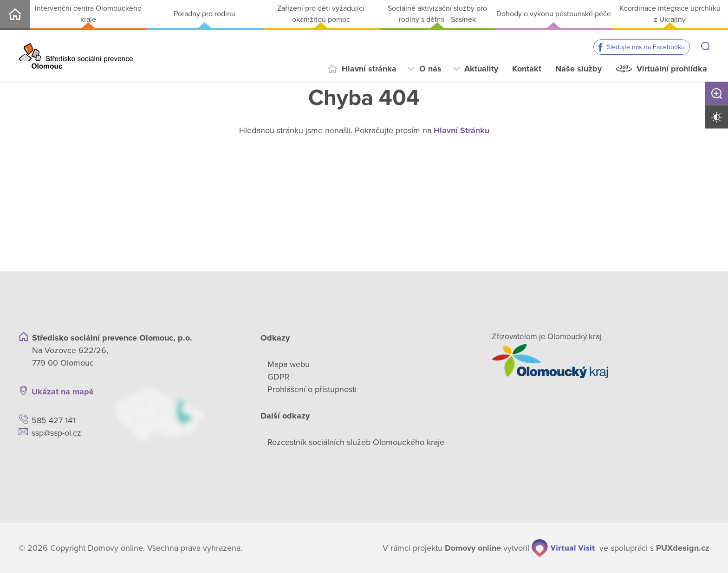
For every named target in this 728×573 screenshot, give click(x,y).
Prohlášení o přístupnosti (312, 389)
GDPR (279, 377)
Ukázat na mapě (63, 392)
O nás (430, 69)
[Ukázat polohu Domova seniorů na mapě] (174, 414)
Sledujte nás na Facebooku (646, 47)
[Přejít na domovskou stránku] (76, 56)
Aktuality (481, 69)
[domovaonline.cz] (473, 548)
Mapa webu (289, 364)
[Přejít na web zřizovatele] (601, 361)
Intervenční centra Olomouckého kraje (88, 14)
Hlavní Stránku (461, 130)
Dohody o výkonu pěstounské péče (554, 14)
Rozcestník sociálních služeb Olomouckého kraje (356, 442)
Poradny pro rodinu (205, 14)
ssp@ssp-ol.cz (56, 433)
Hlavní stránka (369, 69)
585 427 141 (53, 420)
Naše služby (578, 69)
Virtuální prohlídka (672, 69)
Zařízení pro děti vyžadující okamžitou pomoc (321, 14)
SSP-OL (15, 15)
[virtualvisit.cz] (563, 548)
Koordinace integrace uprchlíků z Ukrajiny (670, 14)
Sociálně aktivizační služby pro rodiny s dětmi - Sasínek (437, 14)
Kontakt (527, 69)
